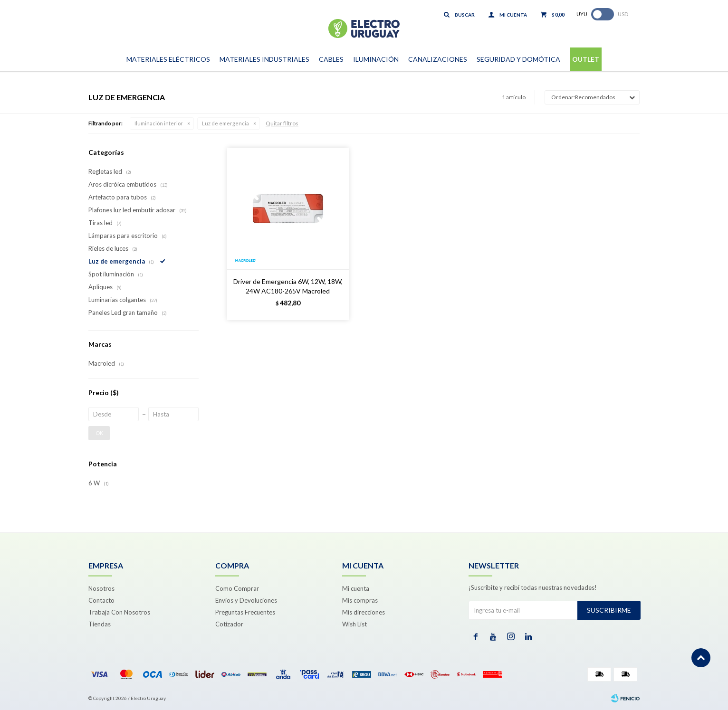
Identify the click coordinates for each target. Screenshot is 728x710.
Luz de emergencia (225, 123)
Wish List (354, 624)
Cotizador (229, 624)
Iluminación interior (159, 123)
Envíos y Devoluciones (246, 600)
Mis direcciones (364, 612)
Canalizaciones (438, 59)
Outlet (586, 59)
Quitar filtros (282, 123)
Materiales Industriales (264, 59)
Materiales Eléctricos (168, 59)
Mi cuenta (356, 588)
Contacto (101, 600)
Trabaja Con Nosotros (119, 612)
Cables (331, 59)
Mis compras (360, 600)
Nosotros (101, 588)
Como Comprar (237, 588)
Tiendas (100, 624)
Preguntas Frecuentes (245, 612)
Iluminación (376, 59)
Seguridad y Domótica (518, 59)
